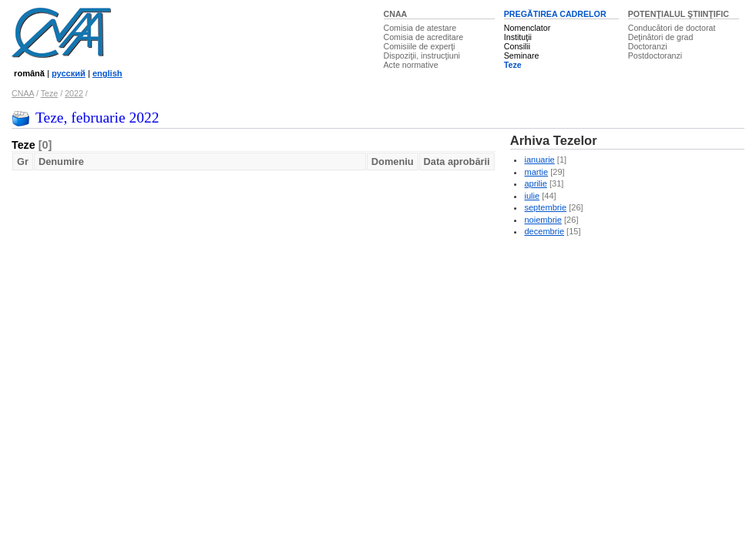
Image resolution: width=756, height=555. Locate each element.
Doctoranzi (648, 46)
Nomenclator (527, 28)
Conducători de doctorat (672, 28)
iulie (532, 196)
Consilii (517, 46)
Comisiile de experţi (420, 46)
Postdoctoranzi (655, 55)
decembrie (544, 231)
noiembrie (543, 220)
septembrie (545, 207)
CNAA (396, 14)
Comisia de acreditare (424, 37)
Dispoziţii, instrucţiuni (422, 55)
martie (536, 172)
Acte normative (411, 65)
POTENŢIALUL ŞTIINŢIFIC (679, 14)
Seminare (522, 55)
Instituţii (518, 37)
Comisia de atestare (420, 28)
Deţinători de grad (661, 37)
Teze (513, 65)
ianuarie (539, 160)
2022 (74, 93)
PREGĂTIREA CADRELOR (555, 14)
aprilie (535, 183)
